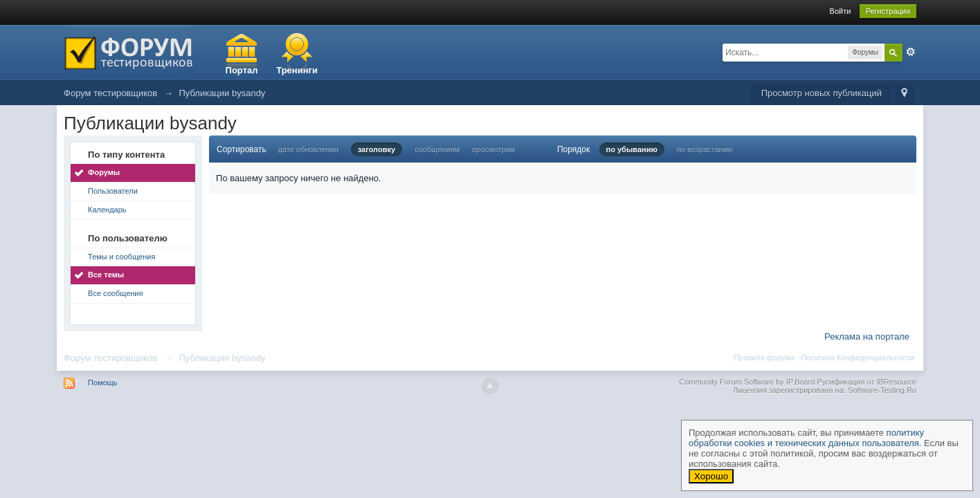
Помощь (103, 382)
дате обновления (308, 149)
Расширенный (911, 52)
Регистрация (888, 11)
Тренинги (297, 70)
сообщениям (437, 149)
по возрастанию (705, 149)
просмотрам (493, 149)
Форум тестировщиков (110, 358)
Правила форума (764, 358)
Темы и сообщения (121, 257)
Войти (841, 11)
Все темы (106, 275)
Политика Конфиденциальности (857, 358)
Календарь (107, 210)
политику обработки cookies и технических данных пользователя (806, 438)
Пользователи (113, 191)
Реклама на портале (867, 336)
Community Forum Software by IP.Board (747, 382)
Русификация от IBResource (865, 382)
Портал (242, 70)
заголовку (376, 149)
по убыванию (632, 149)
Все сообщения (115, 293)
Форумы (104, 172)
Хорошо (711, 476)
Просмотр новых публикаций (822, 93)
